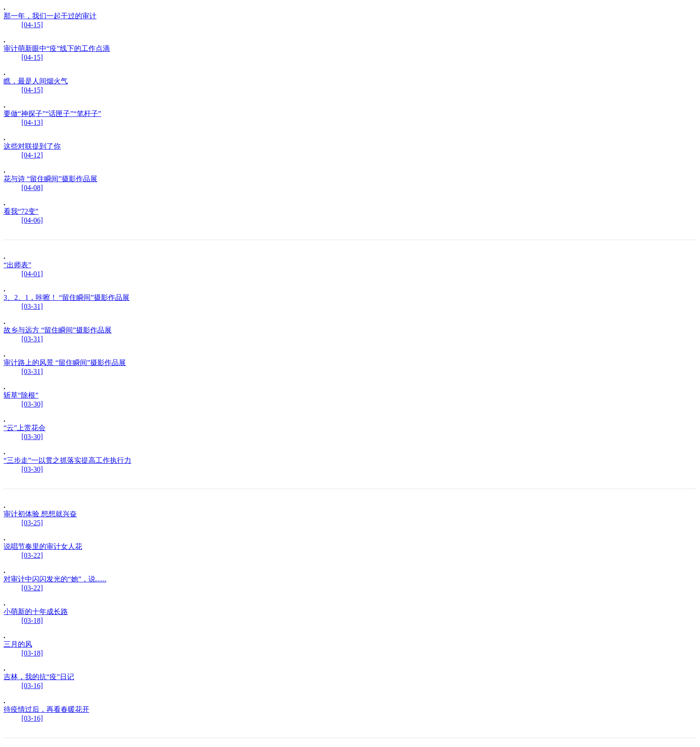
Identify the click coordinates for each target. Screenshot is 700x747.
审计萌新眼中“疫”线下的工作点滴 (57, 48)
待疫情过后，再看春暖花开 (46, 709)
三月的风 (18, 644)
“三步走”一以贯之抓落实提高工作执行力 (67, 460)
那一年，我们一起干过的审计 (50, 16)
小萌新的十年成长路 (36, 612)
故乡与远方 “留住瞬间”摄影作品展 (58, 330)
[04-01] (32, 274)
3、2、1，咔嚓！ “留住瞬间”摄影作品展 (67, 297)
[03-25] (32, 523)
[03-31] (32, 306)
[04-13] (32, 122)
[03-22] (32, 555)
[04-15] (32, 25)
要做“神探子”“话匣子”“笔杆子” (52, 114)
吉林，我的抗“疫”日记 (39, 677)
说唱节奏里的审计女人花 (43, 546)
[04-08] (32, 188)
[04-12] (32, 155)
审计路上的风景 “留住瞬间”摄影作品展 (65, 363)
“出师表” (17, 265)
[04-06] (32, 220)
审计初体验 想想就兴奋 (40, 514)
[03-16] (32, 686)
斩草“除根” (21, 395)
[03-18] (32, 620)
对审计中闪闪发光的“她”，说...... (55, 579)
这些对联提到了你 (32, 146)
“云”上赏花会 (25, 428)
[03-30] (32, 404)
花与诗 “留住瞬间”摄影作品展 (50, 179)
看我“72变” (21, 211)
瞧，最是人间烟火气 (36, 81)
